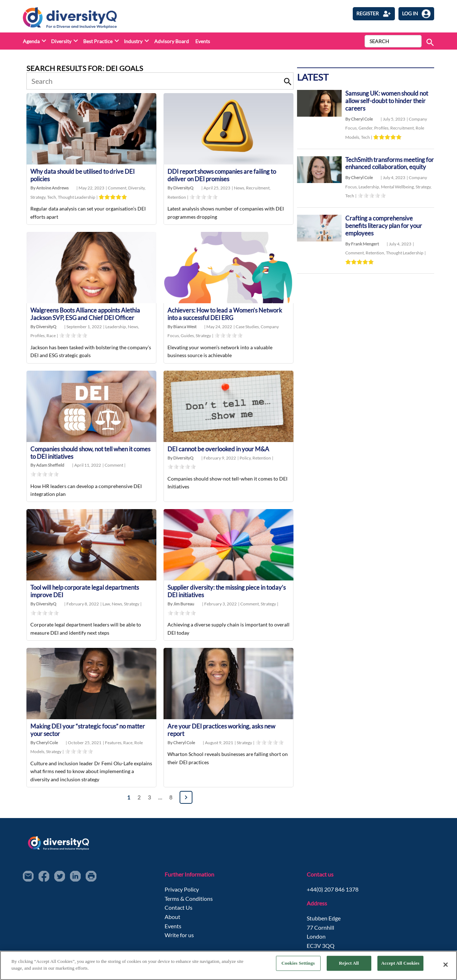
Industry (133, 41)
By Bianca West (182, 328)
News (240, 189)
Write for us (179, 938)
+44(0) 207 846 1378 (333, 892)
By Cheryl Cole (44, 745)
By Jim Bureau (181, 606)
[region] (228, 965)
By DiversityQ (180, 189)
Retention (177, 197)
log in (416, 14)
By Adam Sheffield (47, 467)
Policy (246, 459)
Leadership (117, 328)
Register (374, 14)
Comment (118, 189)
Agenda (31, 41)
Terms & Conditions (189, 901)
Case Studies (248, 328)
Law (107, 606)
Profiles (38, 337)
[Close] (446, 965)
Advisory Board (172, 41)
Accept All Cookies (400, 964)
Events (203, 41)
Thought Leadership (77, 197)
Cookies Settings (298, 964)
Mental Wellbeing (398, 196)
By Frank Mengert (362, 253)
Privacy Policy (182, 892)
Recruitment (258, 189)
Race (51, 337)
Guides (188, 337)
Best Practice (98, 41)
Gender (366, 129)
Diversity (61, 41)
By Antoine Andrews (49, 189)
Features (114, 745)
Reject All (349, 964)
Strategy (39, 197)
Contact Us (179, 910)
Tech (52, 197)
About (172, 920)
